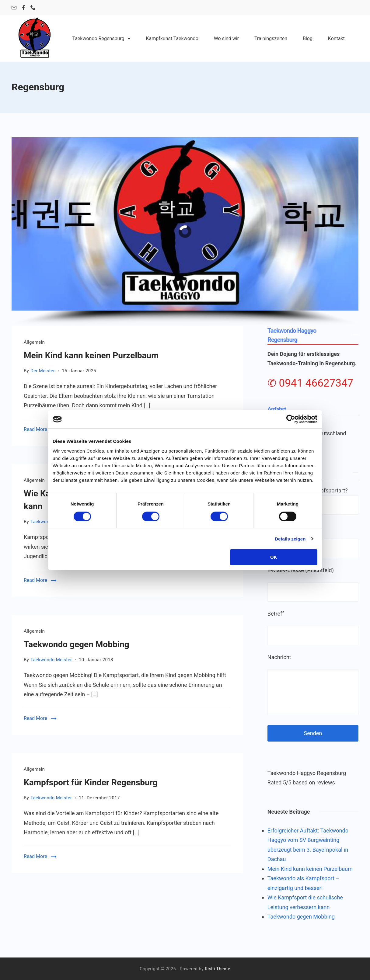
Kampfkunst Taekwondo (172, 38)
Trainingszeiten (271, 38)
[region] (185, 232)
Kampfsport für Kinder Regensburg (91, 782)
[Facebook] (23, 8)
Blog (308, 38)
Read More (35, 429)
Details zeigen (290, 539)
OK (274, 557)
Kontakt (336, 38)
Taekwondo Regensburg (101, 38)
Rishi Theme (217, 969)
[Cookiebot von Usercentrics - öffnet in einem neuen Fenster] (291, 419)
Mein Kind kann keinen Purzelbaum (91, 355)
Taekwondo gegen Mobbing (77, 644)
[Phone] (33, 8)
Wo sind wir (226, 38)
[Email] (14, 8)
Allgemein (34, 342)
